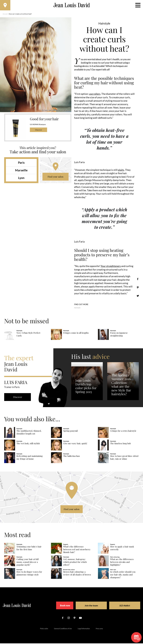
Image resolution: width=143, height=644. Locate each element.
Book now (65, 606)
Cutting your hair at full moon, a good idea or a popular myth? (28, 563)
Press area (99, 629)
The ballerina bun (71, 457)
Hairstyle (77, 308)
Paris (21, 163)
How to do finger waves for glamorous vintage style (29, 574)
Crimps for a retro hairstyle (123, 432)
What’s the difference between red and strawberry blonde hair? (77, 550)
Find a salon (44, 629)
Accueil (5, 15)
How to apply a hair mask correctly (122, 549)
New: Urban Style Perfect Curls (28, 335)
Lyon (21, 179)
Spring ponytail (70, 432)
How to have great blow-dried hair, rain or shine (124, 458)
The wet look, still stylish (28, 444)
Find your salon (56, 178)
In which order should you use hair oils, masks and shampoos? (123, 575)
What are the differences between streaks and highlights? (122, 563)
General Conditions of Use (63, 629)
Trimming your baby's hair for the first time (29, 549)
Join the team (90, 606)
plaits (121, 171)
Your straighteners (111, 267)
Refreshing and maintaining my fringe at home (30, 458)
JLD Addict (120, 606)
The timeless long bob (120, 444)
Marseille (21, 171)
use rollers (95, 95)
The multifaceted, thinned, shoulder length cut (29, 433)
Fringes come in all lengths (76, 334)
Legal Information (84, 629)
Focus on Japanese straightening (119, 335)
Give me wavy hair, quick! (75, 444)
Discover (39, 131)
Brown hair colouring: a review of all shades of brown (77, 574)
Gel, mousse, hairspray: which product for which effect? (75, 563)
